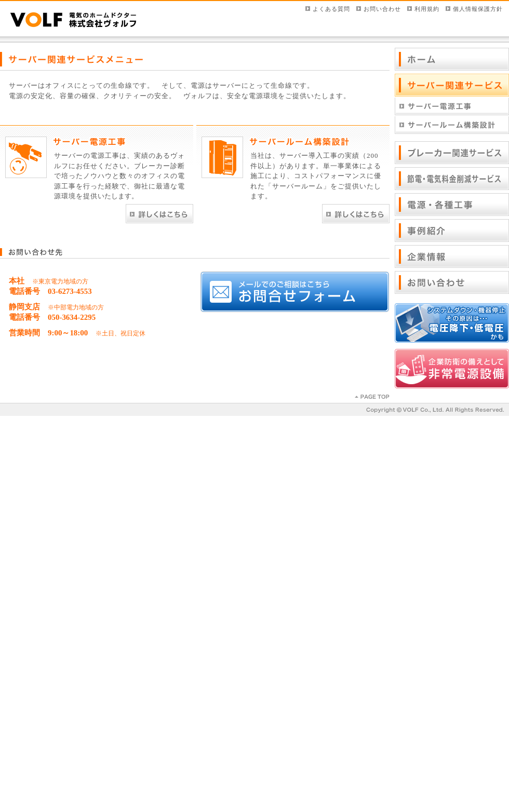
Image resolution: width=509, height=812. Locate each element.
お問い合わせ (382, 9)
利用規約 (427, 9)
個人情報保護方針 (478, 9)
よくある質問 (331, 9)
